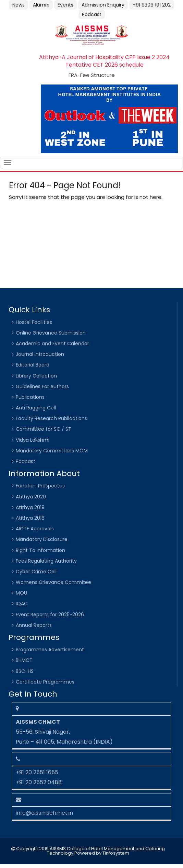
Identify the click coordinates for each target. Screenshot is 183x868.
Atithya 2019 (30, 507)
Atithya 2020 (31, 497)
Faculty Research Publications (51, 418)
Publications (30, 397)
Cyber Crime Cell (36, 572)
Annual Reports (34, 625)
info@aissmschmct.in (44, 813)
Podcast (92, 14)
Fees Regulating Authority (46, 561)
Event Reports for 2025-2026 (50, 615)
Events (65, 5)
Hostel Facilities (34, 322)
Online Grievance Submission (51, 333)
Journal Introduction (40, 354)
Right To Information (40, 550)
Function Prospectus (40, 486)
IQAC (22, 604)
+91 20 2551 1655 (37, 772)
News (19, 5)
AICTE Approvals (35, 529)
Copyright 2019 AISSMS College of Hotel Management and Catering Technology (90, 851)
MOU (21, 593)
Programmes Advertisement (50, 650)
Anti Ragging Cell (36, 408)
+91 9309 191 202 (152, 5)
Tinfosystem (116, 853)
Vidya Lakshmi (33, 440)
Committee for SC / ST (44, 429)
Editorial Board (33, 365)
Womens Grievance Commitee (53, 582)
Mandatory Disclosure (42, 539)
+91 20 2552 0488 (39, 782)
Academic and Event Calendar (52, 343)
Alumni (41, 5)
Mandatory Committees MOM (52, 451)
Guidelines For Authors (42, 386)
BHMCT (24, 660)
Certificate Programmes (45, 682)
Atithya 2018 (30, 518)
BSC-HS (25, 671)
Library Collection (36, 376)
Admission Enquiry (103, 5)
